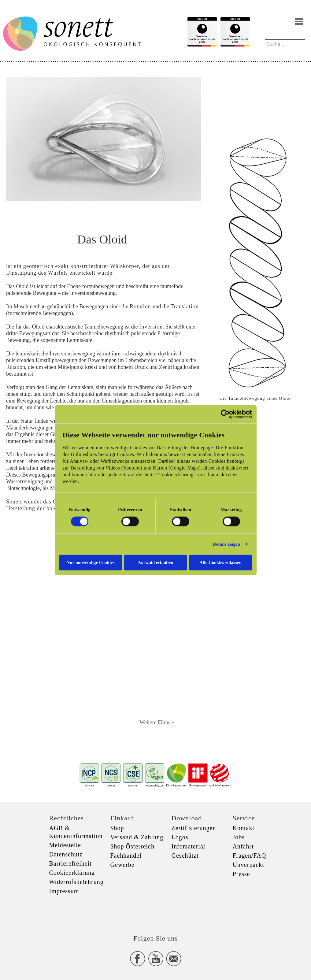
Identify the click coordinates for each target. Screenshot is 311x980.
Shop (117, 828)
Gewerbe (122, 865)
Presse (241, 874)
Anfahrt (243, 846)
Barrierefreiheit (70, 863)
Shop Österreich (132, 846)
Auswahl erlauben (155, 562)
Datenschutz (66, 854)
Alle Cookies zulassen (220, 562)
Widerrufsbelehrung (76, 882)
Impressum (64, 891)
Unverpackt (248, 865)
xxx (156, 903)
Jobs (239, 837)
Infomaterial (189, 846)
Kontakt (244, 828)
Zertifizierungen (194, 828)
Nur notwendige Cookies (90, 562)
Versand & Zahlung (137, 837)
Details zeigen (226, 544)
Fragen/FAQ (250, 856)
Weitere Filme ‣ (157, 722)
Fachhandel (126, 856)
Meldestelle (65, 845)
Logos (180, 837)
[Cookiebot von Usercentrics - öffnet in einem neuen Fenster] (225, 414)
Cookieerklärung (72, 873)
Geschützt (185, 856)
